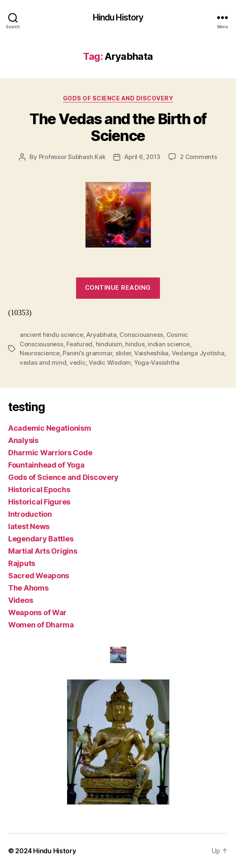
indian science (169, 344)
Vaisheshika (151, 353)
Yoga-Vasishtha (157, 362)
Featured (79, 344)
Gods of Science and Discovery (118, 98)
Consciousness (141, 335)
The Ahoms (28, 588)
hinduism (109, 344)
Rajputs (22, 563)
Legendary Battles (41, 539)
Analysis (23, 440)
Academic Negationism (50, 428)
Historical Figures (39, 502)
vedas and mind (43, 362)
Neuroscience (40, 353)
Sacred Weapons (39, 576)
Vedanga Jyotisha (198, 353)
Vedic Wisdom (110, 362)
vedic (78, 362)
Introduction (30, 514)
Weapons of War (37, 612)
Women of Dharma (41, 625)
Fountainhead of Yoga (46, 465)
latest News (29, 526)
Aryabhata (101, 335)
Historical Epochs (39, 490)
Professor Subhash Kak (72, 157)
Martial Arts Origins (43, 551)
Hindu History (118, 17)
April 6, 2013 (142, 157)
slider (123, 353)
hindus (135, 344)
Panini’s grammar (87, 353)
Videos (20, 600)
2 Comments (198, 157)
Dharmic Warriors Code (50, 453)
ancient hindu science (52, 335)
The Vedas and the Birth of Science (118, 127)
